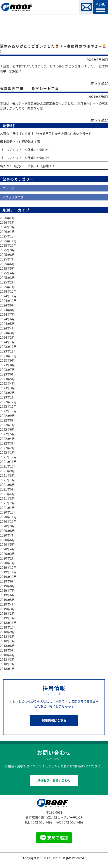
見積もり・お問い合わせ (54, 780)
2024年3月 (7, 333)
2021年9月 (7, 471)
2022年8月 (7, 420)
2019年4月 (7, 604)
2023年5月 (7, 379)
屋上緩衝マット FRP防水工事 (20, 142)
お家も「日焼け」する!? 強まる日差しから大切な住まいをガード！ (47, 133)
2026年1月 (7, 232)
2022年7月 (7, 425)
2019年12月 (8, 567)
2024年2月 (7, 337)
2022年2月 (7, 448)
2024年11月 (8, 296)
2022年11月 (8, 406)
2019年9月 (7, 581)
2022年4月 (7, 439)
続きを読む (99, 83)
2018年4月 (7, 655)
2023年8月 (7, 365)
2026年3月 (7, 222)
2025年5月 (7, 268)
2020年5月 (7, 544)
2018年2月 (7, 664)
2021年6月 (7, 485)
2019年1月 (7, 618)
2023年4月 (7, 383)
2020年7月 (7, 535)
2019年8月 (7, 586)
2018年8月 (7, 636)
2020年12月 (8, 512)
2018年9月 (7, 632)
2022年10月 (8, 411)
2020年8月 (7, 531)
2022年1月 (7, 452)
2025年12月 (8, 236)
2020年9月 (7, 526)
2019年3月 (7, 609)
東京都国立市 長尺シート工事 (30, 88)
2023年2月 (7, 393)
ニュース (8, 188)
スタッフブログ (13, 197)
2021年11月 (8, 462)
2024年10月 (8, 301)
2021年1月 (7, 508)
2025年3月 (7, 278)
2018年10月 (8, 627)
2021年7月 (7, 480)
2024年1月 (7, 342)
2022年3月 (7, 443)
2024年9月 (7, 305)
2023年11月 (8, 351)
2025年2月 (7, 282)
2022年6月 (7, 429)
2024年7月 (7, 314)
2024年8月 (7, 310)
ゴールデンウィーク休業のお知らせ (24, 150)
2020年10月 (8, 521)
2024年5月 (7, 324)
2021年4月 (7, 494)
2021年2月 (7, 503)
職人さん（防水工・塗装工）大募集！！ (28, 166)
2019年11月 (8, 572)
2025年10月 (8, 245)
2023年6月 (7, 374)
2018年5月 (7, 650)
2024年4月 (7, 328)
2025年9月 (7, 250)
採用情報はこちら (54, 720)
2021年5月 (7, 489)
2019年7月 (7, 590)
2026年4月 (7, 218)
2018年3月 (7, 659)
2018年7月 (7, 641)
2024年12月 (8, 291)
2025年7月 (7, 259)
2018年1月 (7, 669)
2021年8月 (7, 475)
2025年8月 (7, 255)
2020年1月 (7, 563)
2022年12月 (8, 402)
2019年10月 (8, 577)
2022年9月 (7, 416)
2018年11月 (8, 623)
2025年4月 (7, 273)
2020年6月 (7, 540)
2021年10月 (8, 466)
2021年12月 (8, 457)
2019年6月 (7, 595)
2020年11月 (8, 517)
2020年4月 (7, 549)
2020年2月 (7, 558)
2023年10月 (8, 356)
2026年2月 (7, 227)
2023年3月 (7, 388)
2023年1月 (7, 397)
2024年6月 (7, 319)
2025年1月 (7, 287)
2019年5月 (7, 600)
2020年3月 (7, 554)
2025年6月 (7, 264)
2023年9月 (7, 360)
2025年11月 (8, 241)
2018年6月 (7, 646)
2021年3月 (7, 498)
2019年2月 (7, 613)
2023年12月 (8, 347)
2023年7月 (7, 370)
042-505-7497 (43, 822)
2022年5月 (7, 434)
